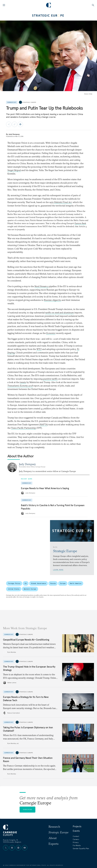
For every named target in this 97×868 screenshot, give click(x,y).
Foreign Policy (14, 583)
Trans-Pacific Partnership (23, 428)
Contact (76, 836)
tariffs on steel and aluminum (59, 313)
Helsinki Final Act (63, 202)
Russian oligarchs (53, 300)
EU (26, 583)
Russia (53, 583)
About (53, 838)
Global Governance (38, 583)
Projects (77, 826)
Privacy (76, 842)
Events (76, 831)
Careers (76, 839)
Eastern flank (80, 223)
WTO (39, 349)
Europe (63, 583)
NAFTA (44, 424)
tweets (23, 382)
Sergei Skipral (14, 170)
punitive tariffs (50, 379)
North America (76, 583)
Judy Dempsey (14, 134)
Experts (53, 844)
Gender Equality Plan (81, 848)
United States (14, 589)
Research (54, 827)
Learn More (58, 570)
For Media (77, 845)
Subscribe (28, 809)
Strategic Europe (29, 102)
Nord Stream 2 (41, 286)
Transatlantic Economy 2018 (20, 386)
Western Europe (30, 589)
